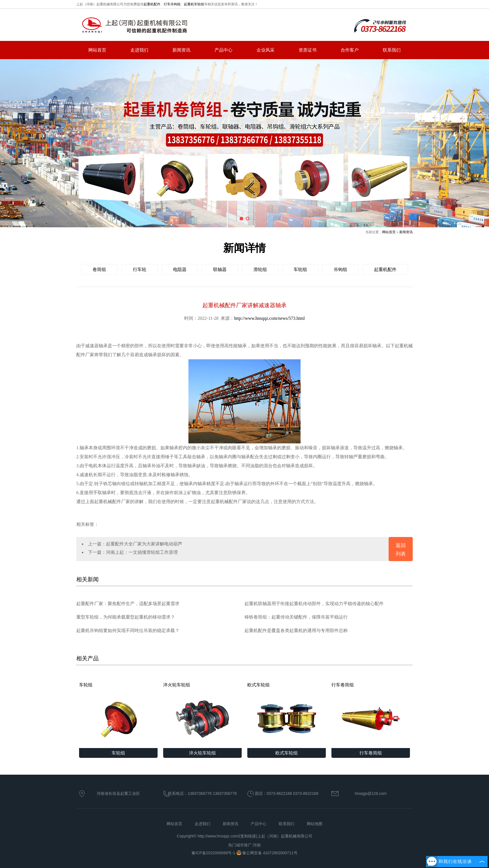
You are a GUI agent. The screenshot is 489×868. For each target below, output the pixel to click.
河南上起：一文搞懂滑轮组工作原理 (142, 552)
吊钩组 (340, 269)
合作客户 (350, 50)
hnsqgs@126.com (371, 793)
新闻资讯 (181, 50)
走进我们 (139, 50)
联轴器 (220, 269)
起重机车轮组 (194, 4)
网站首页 (97, 50)
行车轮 (140, 269)
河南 (257, 845)
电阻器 (180, 269)
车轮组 (300, 269)
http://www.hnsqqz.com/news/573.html (269, 318)
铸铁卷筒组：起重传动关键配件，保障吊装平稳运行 (296, 617)
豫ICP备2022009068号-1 (214, 853)
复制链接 (248, 836)
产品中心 (223, 50)
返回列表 (401, 550)
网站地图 (315, 824)
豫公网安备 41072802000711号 (267, 853)
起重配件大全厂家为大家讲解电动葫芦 (144, 544)
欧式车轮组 (287, 715)
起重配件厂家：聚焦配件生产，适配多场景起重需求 (128, 604)
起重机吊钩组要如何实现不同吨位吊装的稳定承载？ (128, 630)
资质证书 (308, 50)
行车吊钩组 (172, 4)
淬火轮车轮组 (202, 715)
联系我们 (392, 50)
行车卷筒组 (371, 715)
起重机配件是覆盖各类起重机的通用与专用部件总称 (296, 630)
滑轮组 (260, 269)
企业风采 (266, 50)
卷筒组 (99, 269)
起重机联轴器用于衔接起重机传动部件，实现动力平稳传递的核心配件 (314, 604)
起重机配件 (152, 4)
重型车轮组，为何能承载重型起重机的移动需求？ (126, 617)
